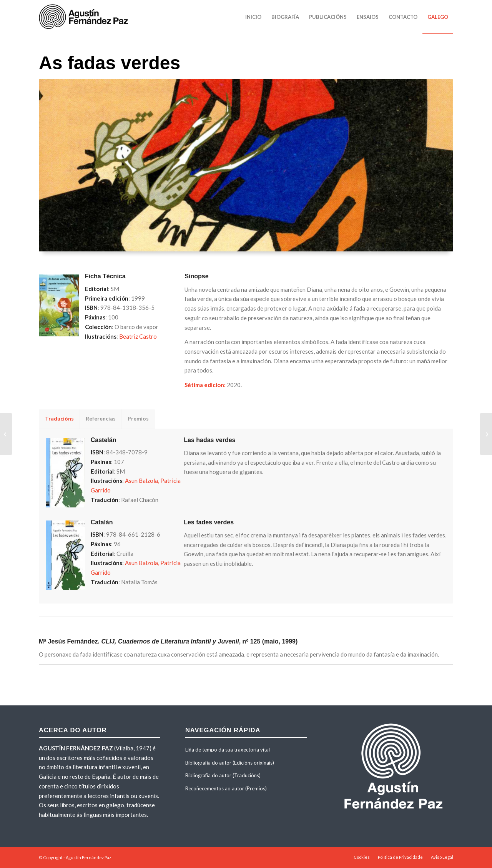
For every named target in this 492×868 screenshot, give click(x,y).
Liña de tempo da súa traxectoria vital (228, 750)
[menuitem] (253, 17)
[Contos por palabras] (6, 434)
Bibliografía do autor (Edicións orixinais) (230, 763)
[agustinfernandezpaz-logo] (85, 17)
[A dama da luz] (486, 434)
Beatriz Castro (138, 336)
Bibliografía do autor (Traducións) (223, 775)
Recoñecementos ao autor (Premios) (226, 788)
